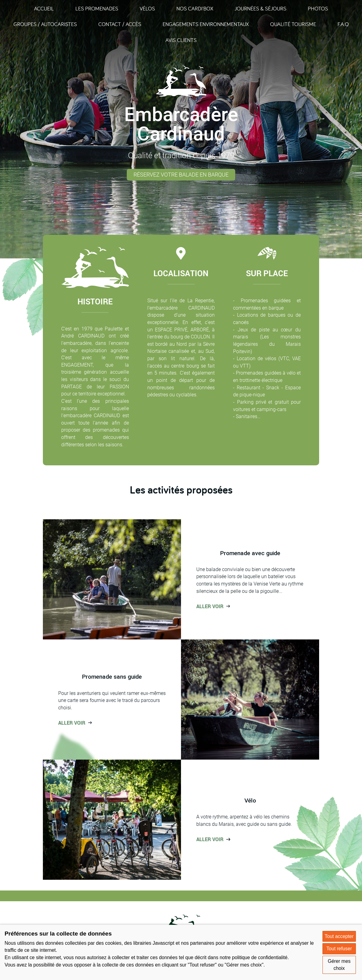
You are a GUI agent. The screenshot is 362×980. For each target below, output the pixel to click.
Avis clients (181, 40)
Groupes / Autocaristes (45, 24)
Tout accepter (339, 936)
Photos (318, 8)
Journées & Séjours (260, 8)
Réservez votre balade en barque (181, 175)
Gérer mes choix (339, 965)
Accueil (44, 8)
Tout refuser (339, 949)
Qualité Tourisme (293, 24)
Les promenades (97, 8)
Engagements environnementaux (206, 24)
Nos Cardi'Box (195, 8)
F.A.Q (343, 24)
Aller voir (210, 606)
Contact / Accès (120, 24)
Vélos (147, 8)
